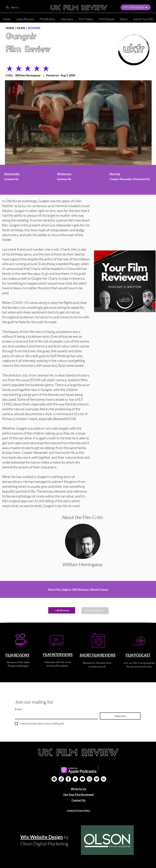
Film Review (28, 50)
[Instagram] (89, 779)
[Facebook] (68, 779)
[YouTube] (82, 779)
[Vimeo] (97, 779)
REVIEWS (34, 28)
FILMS (21, 28)
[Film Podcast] (54, 779)
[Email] (56, 716)
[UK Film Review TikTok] (61, 779)
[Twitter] (75, 779)
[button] (124, 18)
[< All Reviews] (62, 610)
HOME (10, 28)
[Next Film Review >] (95, 610)
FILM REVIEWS (17, 655)
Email (19, 709)
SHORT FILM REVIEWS (98, 655)
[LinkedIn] (104, 779)
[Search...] (25, 7)
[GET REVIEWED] (136, 7)
